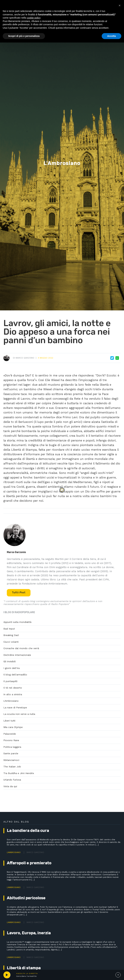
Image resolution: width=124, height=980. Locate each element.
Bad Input (9, 629)
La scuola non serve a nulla (19, 714)
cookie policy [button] (34, 18)
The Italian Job (12, 767)
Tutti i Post (19, 593)
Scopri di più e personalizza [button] (24, 36)
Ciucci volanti (11, 642)
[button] (120, 5)
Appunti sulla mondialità (17, 622)
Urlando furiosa (12, 780)
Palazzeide (10, 734)
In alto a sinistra (13, 694)
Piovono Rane (11, 740)
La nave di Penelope (15, 707)
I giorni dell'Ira (11, 668)
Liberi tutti (9, 721)
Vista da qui (10, 786)
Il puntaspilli (10, 681)
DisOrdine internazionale (17, 655)
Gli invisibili (10, 661)
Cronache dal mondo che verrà (21, 648)
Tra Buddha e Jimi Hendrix (19, 773)
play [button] (7, 975)
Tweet (112, 358)
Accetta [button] (111, 36)
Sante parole (11, 753)
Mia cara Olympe (13, 727)
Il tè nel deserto (13, 688)
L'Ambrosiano (11, 701)
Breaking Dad (11, 635)
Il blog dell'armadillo (15, 675)
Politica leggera (12, 747)
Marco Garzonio (25, 358)
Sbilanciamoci (11, 760)
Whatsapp (117, 358)
